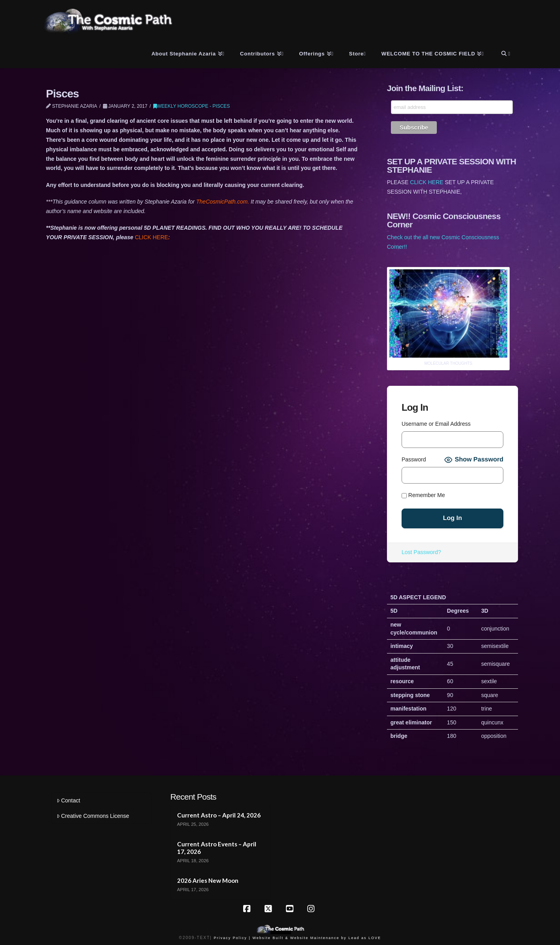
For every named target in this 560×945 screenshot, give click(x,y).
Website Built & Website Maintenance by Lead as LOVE (317, 938)
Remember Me (423, 495)
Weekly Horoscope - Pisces (192, 106)
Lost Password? (421, 552)
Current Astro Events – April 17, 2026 (217, 848)
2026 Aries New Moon (208, 880)
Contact (68, 800)
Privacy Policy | (232, 938)
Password (414, 459)
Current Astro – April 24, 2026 (219, 815)
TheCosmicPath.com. (223, 202)
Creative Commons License (93, 816)
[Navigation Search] (505, 52)
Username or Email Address (436, 424)
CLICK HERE (152, 237)
